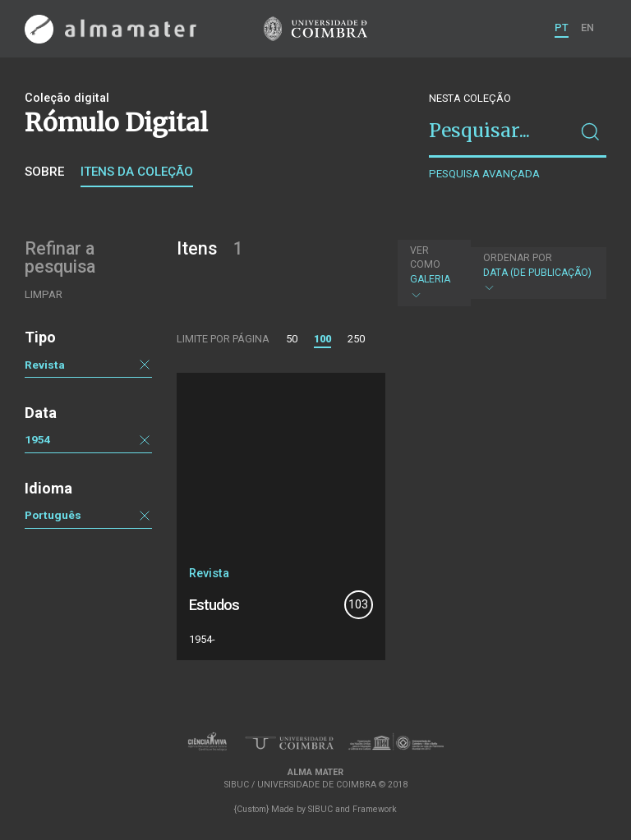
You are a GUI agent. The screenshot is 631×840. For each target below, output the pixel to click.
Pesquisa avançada (484, 174)
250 (356, 339)
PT (562, 28)
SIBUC (320, 809)
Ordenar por (518, 258)
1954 (38, 439)
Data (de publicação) (537, 273)
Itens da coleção (137, 172)
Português (53, 515)
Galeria (433, 273)
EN (587, 28)
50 (292, 339)
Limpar (44, 294)
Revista (45, 365)
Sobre (44, 172)
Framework (375, 809)
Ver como (425, 257)
